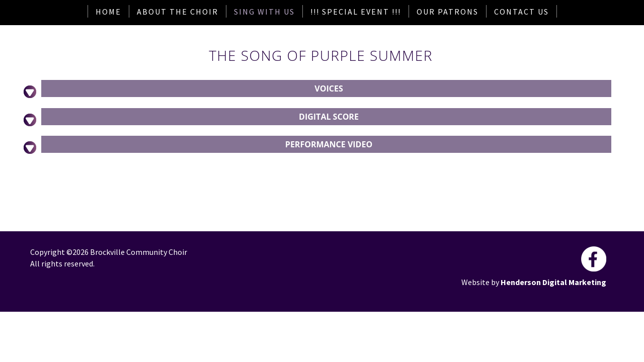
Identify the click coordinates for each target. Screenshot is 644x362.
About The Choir (178, 12)
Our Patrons (448, 12)
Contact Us (521, 12)
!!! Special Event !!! (356, 12)
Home (108, 12)
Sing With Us (264, 12)
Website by (481, 282)
